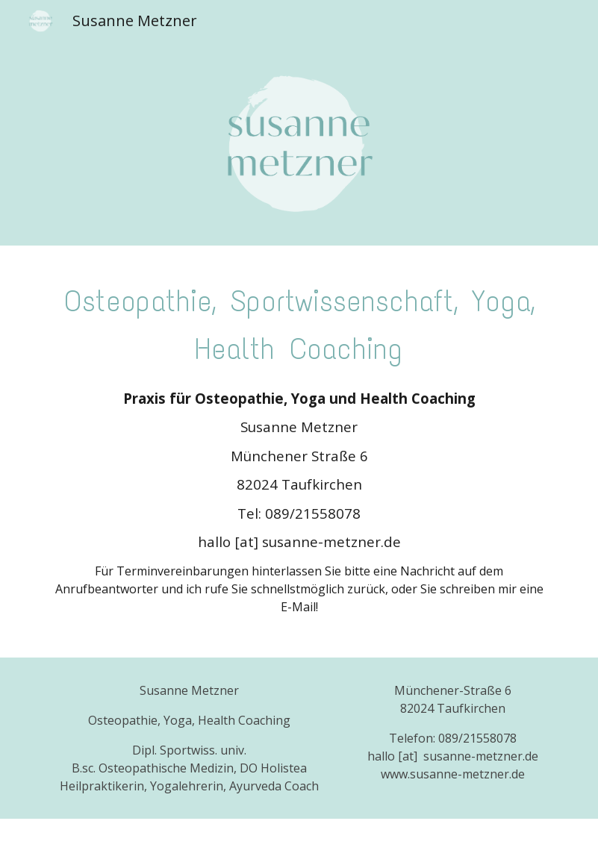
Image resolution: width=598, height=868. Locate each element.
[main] (299, 322)
